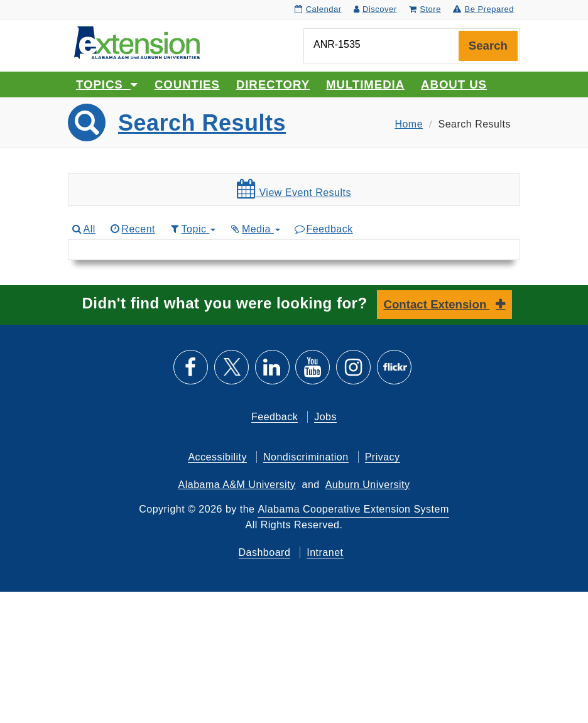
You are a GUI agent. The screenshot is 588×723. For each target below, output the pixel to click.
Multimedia (365, 84)
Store (425, 9)
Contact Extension (437, 304)
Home (409, 124)
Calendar (318, 9)
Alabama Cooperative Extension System (353, 509)
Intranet (325, 552)
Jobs (325, 417)
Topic (192, 229)
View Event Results (294, 189)
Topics (107, 84)
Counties (187, 84)
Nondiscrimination (306, 457)
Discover (375, 9)
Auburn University (368, 485)
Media (254, 229)
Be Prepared (483, 9)
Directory (273, 84)
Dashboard (265, 552)
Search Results (202, 123)
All (83, 229)
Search (488, 46)
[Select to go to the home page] (137, 42)
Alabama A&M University (237, 485)
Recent (132, 229)
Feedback (323, 229)
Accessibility (217, 457)
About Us (454, 84)
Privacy (383, 457)
